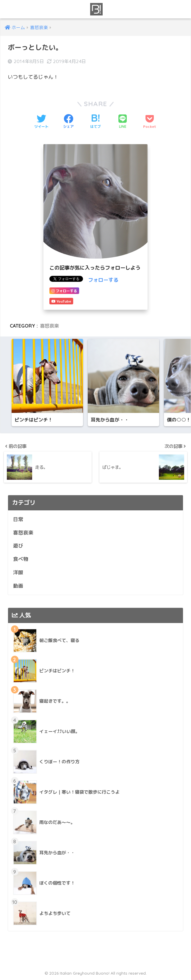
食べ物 (21, 560)
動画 (18, 586)
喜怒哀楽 (49, 326)
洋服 (18, 573)
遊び (18, 546)
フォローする (103, 280)
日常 (18, 520)
